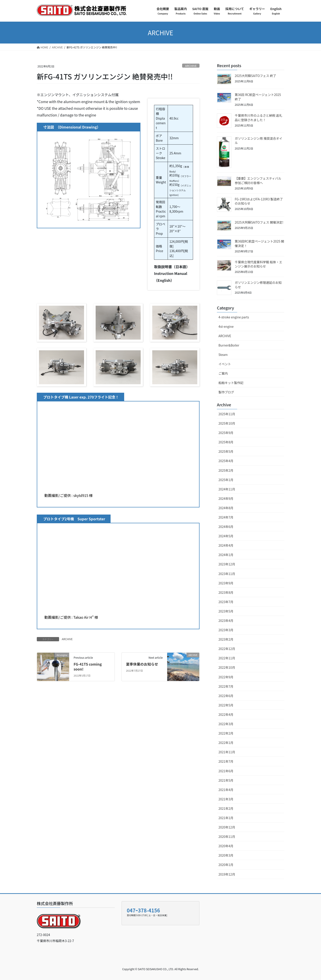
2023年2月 (226, 639)
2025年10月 (227, 423)
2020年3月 (226, 855)
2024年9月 (226, 498)
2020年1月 (226, 865)
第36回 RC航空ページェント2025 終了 (258, 97)
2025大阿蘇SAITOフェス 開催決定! (259, 222)
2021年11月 (227, 752)
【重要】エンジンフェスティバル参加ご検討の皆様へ (258, 181)
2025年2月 (226, 470)
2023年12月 (227, 564)
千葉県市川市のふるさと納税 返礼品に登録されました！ (258, 118)
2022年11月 (227, 658)
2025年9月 (226, 433)
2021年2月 (226, 808)
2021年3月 (226, 799)
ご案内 (223, 373)
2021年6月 (226, 771)
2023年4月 (226, 621)
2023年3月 (226, 630)
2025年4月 (226, 461)
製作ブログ (226, 392)
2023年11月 (227, 574)
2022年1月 (226, 743)
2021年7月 (226, 761)
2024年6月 (226, 527)
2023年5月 (226, 611)
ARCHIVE (191, 66)
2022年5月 (226, 705)
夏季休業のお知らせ (142, 664)
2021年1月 (226, 818)
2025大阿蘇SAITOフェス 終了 (255, 76)
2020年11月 (227, 837)
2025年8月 (226, 442)
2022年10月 (227, 667)
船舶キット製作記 (231, 383)
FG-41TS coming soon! (88, 666)
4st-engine (226, 326)
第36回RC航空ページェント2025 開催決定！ (259, 243)
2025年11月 (227, 414)
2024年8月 (226, 508)
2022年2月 (226, 733)
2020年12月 (227, 827)
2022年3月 (226, 724)
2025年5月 (226, 451)
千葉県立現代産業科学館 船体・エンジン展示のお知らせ (258, 264)
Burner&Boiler (229, 345)
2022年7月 (226, 686)
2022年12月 (227, 649)
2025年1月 (226, 480)
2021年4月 (226, 790)
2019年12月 (227, 874)
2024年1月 (226, 555)
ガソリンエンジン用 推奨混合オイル (258, 141)
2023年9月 (226, 583)
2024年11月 (227, 489)
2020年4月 (226, 846)
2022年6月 (226, 696)
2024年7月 (226, 517)
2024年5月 (226, 536)
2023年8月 (226, 592)
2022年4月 (226, 714)
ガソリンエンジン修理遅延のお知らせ (258, 285)
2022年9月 (226, 677)
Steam (223, 355)
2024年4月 (226, 545)
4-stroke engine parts (234, 317)
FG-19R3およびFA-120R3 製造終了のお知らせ (259, 201)
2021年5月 (226, 780)
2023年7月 (226, 602)
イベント (225, 364)
